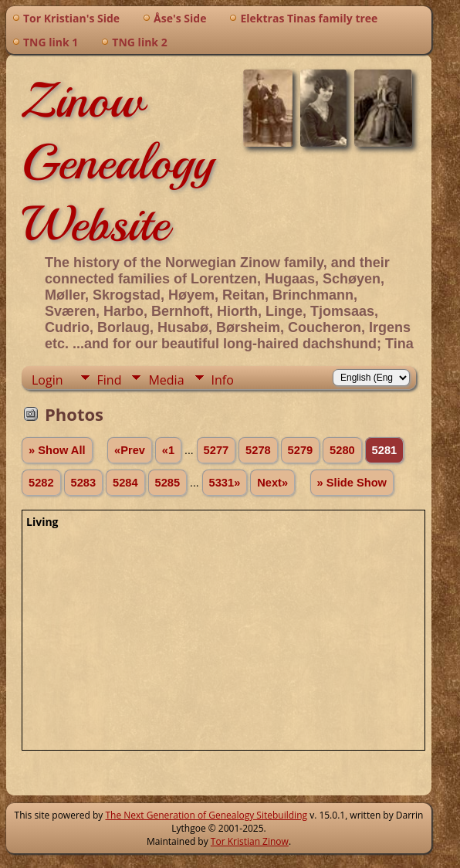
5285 (168, 483)
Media (166, 380)
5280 (342, 450)
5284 (125, 483)
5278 (258, 450)
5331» (225, 483)
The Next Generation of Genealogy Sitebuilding (206, 815)
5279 (301, 450)
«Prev (130, 450)
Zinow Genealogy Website (118, 162)
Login (47, 380)
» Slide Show (352, 483)
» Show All (57, 450)
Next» (272, 483)
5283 (84, 483)
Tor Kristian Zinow (250, 841)
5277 (216, 450)
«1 (168, 450)
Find (110, 380)
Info (223, 380)
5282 (41, 483)
